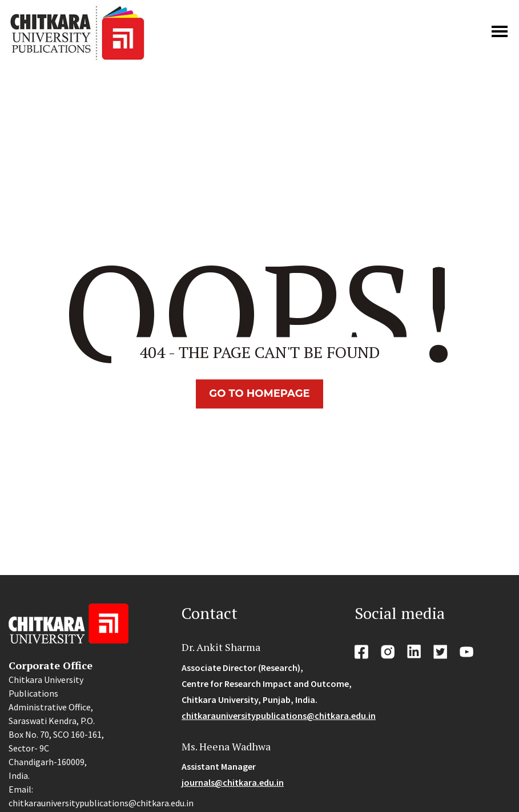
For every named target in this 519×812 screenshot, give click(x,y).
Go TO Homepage (259, 393)
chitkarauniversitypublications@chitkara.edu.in (279, 715)
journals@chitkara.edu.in (233, 782)
